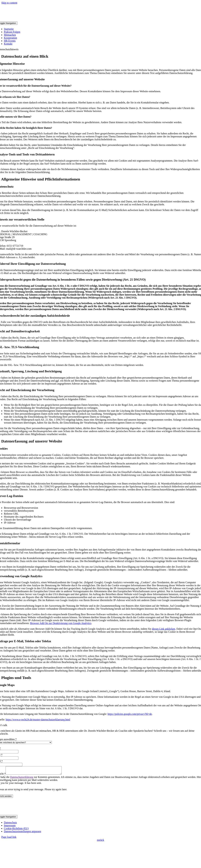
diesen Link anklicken (163, 629)
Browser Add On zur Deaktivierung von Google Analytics (61, 623)
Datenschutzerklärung (22, 778)
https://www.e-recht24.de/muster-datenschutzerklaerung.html (38, 720)
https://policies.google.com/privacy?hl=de (130, 714)
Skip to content (9, 3)
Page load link (9, 838)
